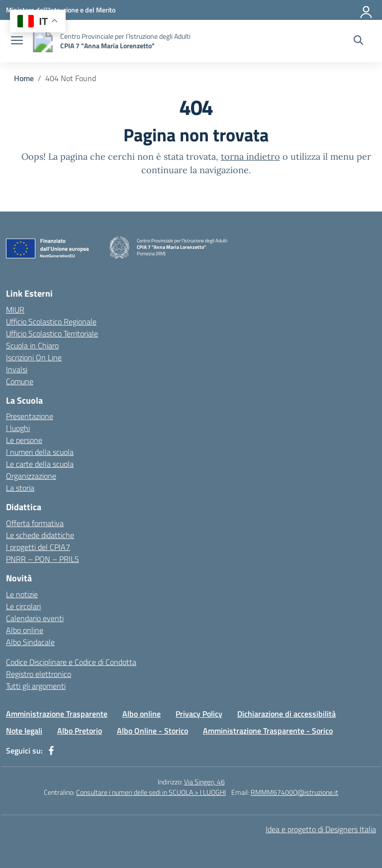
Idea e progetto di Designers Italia (321, 829)
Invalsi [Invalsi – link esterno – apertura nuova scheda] (17, 369)
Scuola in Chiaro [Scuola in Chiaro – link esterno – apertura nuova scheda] (32, 345)
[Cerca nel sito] (358, 41)
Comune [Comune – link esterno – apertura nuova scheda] (20, 381)
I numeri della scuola (40, 452)
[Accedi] (367, 10)
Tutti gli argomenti (36, 686)
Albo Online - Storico (152, 731)
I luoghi (18, 428)
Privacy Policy (199, 714)
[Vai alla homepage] (43, 41)
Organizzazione (31, 476)
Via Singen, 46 (204, 782)
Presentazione (30, 416)
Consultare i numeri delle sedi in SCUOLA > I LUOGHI (151, 792)
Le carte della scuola (40, 464)
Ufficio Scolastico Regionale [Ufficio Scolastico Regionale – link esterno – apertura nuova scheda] (51, 322)
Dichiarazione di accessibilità (286, 714)
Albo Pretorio (80, 731)
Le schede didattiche (40, 535)
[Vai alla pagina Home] (24, 78)
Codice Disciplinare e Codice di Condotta (71, 662)
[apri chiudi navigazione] (17, 41)
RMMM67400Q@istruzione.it (294, 792)
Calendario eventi (35, 618)
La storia (20, 488)
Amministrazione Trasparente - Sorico (268, 731)
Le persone (24, 440)
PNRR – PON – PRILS (43, 559)
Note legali (24, 731)
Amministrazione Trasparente (57, 714)
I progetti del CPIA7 (38, 547)
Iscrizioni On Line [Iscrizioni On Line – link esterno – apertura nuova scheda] (34, 357)
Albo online (25, 630)
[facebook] (51, 751)
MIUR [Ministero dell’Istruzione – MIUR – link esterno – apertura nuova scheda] (15, 310)
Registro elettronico (39, 674)
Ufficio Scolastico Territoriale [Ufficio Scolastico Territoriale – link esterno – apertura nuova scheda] (52, 333)
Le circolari (23, 606)
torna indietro (250, 157)
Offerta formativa (35, 523)
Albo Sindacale (30, 642)
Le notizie (22, 594)
